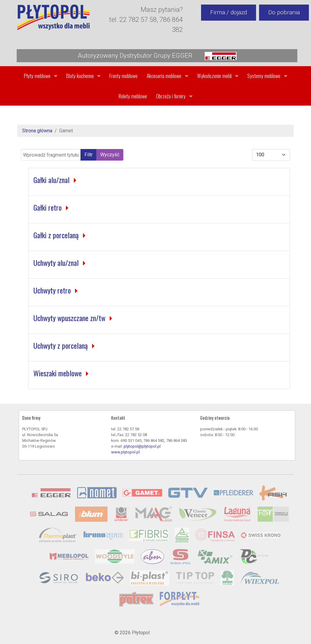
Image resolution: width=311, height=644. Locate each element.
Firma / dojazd (229, 12)
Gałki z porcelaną (57, 235)
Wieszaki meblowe (58, 373)
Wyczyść (110, 155)
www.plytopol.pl (125, 452)
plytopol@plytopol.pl (142, 446)
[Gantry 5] (53, 17)
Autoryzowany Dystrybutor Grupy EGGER (157, 56)
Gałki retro (48, 207)
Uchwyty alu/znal (57, 263)
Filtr (89, 155)
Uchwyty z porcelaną (62, 345)
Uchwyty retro (53, 290)
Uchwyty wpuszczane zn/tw (70, 318)
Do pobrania (284, 12)
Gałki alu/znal (52, 180)
